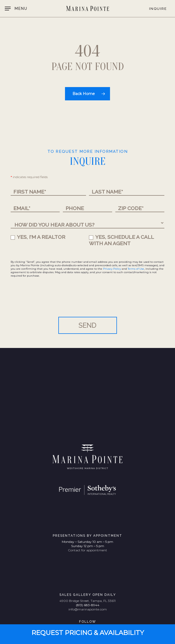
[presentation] (51, 301)
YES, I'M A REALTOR (38, 237)
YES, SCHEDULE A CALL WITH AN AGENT (121, 240)
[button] (16, 9)
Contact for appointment (87, 550)
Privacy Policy (112, 269)
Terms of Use (136, 269)
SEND (87, 325)
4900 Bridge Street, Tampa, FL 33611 (87, 601)
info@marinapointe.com (88, 609)
